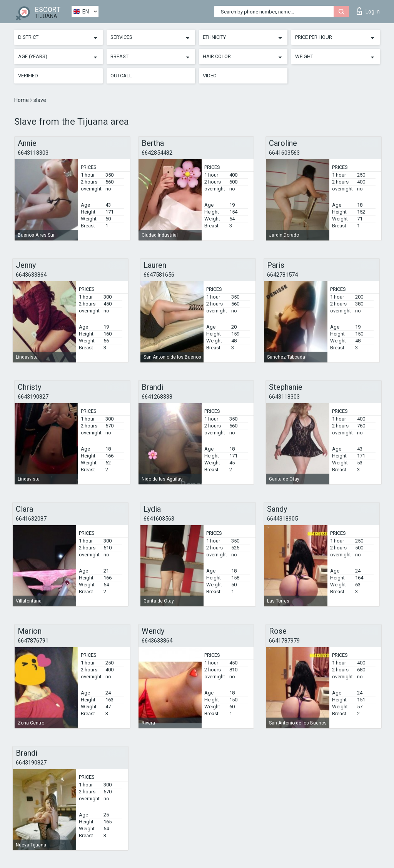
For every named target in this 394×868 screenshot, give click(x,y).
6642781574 (282, 275)
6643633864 (31, 275)
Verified (28, 76)
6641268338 (157, 397)
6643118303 (33, 153)
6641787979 (284, 641)
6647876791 (33, 641)
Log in (368, 11)
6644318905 (282, 519)
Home (22, 100)
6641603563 (284, 153)
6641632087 (31, 519)
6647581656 (159, 275)
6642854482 (157, 153)
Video (210, 76)
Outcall (121, 76)
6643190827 (33, 397)
